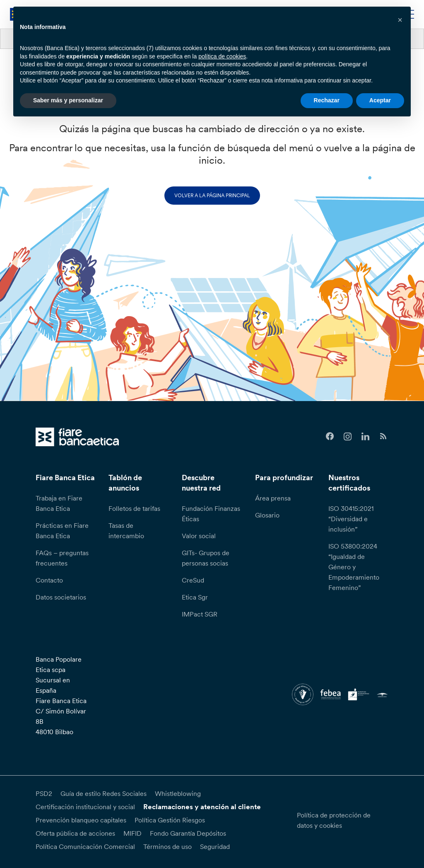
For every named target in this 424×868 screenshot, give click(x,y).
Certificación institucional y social (85, 807)
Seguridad (215, 846)
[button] (400, 20)
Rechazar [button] (327, 100)
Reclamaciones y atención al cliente (202, 807)
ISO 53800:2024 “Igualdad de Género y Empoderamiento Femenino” (354, 567)
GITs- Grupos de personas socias (206, 558)
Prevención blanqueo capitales (81, 820)
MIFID (132, 833)
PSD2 (44, 793)
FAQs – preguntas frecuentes (62, 558)
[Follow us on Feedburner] (383, 436)
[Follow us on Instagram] (348, 436)
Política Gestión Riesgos (170, 820)
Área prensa (273, 498)
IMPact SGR (200, 614)
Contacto (49, 580)
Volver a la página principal (212, 195)
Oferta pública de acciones (75, 833)
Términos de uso (167, 846)
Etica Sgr (195, 597)
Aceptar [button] (380, 100)
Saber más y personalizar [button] (68, 100)
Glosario (267, 515)
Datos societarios (61, 597)
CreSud (193, 580)
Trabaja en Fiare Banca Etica (59, 503)
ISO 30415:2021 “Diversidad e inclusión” (351, 519)
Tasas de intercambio (126, 531)
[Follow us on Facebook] (330, 436)
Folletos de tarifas (134, 508)
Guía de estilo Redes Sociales (104, 793)
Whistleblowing (178, 793)
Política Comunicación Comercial (85, 846)
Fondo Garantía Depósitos (188, 833)
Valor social (199, 536)
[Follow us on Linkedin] (365, 436)
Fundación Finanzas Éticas (211, 514)
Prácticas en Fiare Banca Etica (62, 531)
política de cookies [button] (222, 56)
